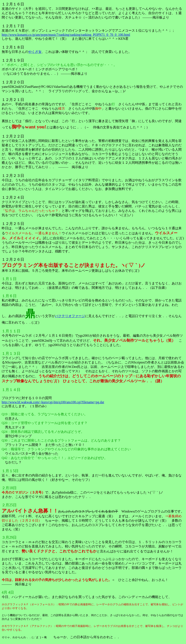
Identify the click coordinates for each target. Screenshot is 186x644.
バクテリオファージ (70, 316)
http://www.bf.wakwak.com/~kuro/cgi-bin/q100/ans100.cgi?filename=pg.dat (53, 402)
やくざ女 (35, 52)
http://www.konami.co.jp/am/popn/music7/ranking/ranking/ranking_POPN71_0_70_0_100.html (66, 35)
